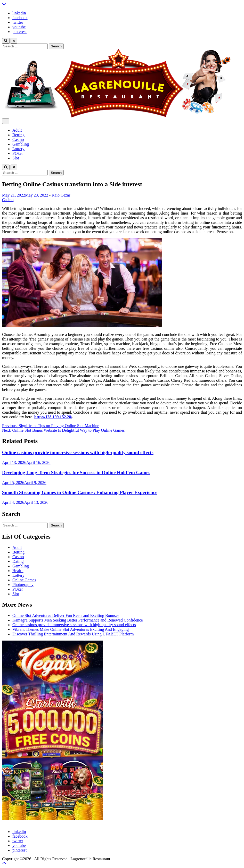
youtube (19, 27)
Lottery (18, 149)
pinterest (19, 32)
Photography (23, 585)
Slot (16, 158)
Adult (17, 130)
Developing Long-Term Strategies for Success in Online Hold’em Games (76, 473)
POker (18, 153)
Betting (18, 135)
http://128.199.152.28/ (53, 417)
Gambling (21, 144)
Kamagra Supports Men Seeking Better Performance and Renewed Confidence (78, 620)
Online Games (24, 580)
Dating (18, 561)
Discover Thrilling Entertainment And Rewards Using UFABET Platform (73, 634)
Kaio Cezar (61, 195)
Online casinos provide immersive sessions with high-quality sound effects (78, 452)
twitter (18, 22)
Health (18, 571)
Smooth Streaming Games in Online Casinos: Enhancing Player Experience (80, 492)
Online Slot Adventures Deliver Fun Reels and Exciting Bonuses (66, 615)
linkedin (19, 13)
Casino (18, 139)
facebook (20, 18)
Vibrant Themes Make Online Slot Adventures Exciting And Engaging (71, 629)
